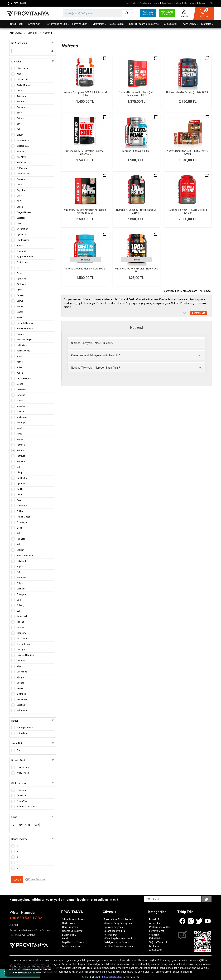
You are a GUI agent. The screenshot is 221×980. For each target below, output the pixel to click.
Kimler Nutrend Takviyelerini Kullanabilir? (95, 355)
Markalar (207, 24)
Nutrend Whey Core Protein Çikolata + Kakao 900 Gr (85, 152)
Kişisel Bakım (118, 24)
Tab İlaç (20, 622)
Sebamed (21, 561)
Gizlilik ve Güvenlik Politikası (118, 946)
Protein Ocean (24, 517)
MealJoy (21, 406)
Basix (19, 113)
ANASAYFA (16, 33)
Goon (19, 318)
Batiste (20, 118)
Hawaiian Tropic (24, 340)
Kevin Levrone (23, 351)
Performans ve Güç (57, 24)
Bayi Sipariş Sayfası (172, 3)
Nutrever (21, 456)
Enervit (20, 246)
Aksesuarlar (172, 24)
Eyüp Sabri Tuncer (25, 257)
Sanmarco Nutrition (26, 556)
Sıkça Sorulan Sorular (74, 919)
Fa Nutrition (22, 262)
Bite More (21, 157)
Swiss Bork (22, 616)
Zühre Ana (22, 711)
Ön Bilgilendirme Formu (116, 942)
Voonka (20, 683)
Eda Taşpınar (23, 240)
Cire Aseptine (23, 174)
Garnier (20, 306)
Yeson (20, 688)
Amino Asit (35, 24)
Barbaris (21, 107)
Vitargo (20, 677)
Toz (18, 750)
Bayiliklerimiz (69, 935)
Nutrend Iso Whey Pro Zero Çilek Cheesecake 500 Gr (136, 94)
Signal (20, 567)
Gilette (20, 312)
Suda (19, 611)
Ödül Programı (70, 927)
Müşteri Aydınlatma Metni (118, 938)
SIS (18, 572)
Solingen (21, 589)
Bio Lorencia (23, 140)
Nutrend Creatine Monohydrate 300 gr (85, 269)
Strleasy (21, 605)
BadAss (21, 102)
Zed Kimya (22, 699)
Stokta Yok (22, 801)
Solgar (20, 583)
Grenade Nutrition (25, 323)
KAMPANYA (190, 24)
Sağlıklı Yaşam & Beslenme (145, 24)
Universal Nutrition (26, 655)
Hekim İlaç (22, 345)
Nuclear (20, 439)
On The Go (22, 478)
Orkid (19, 495)
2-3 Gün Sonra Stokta (27, 807)
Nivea (19, 434)
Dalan (20, 185)
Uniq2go (21, 650)
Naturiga (21, 423)
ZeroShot (21, 705)
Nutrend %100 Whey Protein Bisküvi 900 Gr (136, 270)
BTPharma (22, 168)
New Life (21, 428)
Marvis (20, 401)
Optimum (21, 484)
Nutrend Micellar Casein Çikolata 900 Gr (188, 92)
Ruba (19, 544)
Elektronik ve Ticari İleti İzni (118, 919)
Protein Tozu (17, 24)
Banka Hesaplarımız (73, 946)
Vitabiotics (22, 672)
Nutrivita (21, 461)
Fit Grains (21, 284)
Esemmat (21, 251)
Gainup (20, 301)
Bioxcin (20, 152)
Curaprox (21, 179)
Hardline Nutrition (25, 329)
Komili (20, 362)
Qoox (19, 528)
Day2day (21, 190)
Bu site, (86, 977)
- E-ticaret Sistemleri (112, 977)
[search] (97, 13)
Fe (18, 268)
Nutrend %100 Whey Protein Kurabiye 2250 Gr (136, 211)
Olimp (20, 473)
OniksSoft (95, 977)
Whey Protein (23, 773)
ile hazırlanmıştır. (131, 977)
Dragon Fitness (24, 212)
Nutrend (47, 33)
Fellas (20, 273)
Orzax (20, 500)
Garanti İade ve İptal (114, 931)
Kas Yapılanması (25, 728)
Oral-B (20, 489)
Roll (19, 533)
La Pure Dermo (24, 378)
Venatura (21, 661)
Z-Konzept (22, 694)
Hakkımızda (190, 3)
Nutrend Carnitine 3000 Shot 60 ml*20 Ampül (188, 152)
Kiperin (20, 356)
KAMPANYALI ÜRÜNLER (167, 13)
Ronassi (21, 539)
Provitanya (22, 522)
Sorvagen (21, 594)
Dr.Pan (20, 207)
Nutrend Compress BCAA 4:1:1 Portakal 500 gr (85, 94)
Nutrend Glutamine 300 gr (136, 151)
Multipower (22, 417)
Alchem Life (22, 80)
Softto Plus (22, 578)
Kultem (20, 373)
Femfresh (21, 279)
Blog (212, 3)
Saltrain (20, 550)
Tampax (20, 628)
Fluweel (20, 295)
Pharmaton (22, 506)
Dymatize (21, 235)
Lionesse (21, 390)
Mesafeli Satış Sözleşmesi (118, 923)
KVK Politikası (111, 935)
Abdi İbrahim (23, 68)
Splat (19, 600)
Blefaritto (21, 163)
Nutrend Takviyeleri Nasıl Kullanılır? (92, 343)
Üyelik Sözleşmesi (113, 927)
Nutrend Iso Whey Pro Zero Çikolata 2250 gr (188, 211)
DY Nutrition (22, 229)
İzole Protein (23, 767)
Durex (20, 223)
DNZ (19, 201)
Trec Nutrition (23, 644)
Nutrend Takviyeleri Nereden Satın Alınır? (95, 368)
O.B (18, 467)
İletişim (203, 3)
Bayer (20, 124)
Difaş (19, 196)
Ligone (20, 384)
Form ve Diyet (81, 24)
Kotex (19, 367)
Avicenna (21, 96)
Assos (20, 91)
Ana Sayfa (131, 3)
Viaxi (19, 666)
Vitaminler (99, 24)
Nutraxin (21, 445)
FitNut (20, 290)
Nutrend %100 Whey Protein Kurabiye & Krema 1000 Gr (85, 211)
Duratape (21, 218)
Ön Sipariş (21, 796)
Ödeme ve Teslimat (73, 931)
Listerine (21, 395)
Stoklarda (21, 790)
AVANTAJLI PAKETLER (148, 13)
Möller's (21, 412)
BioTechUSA (23, 146)
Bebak (20, 129)
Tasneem (21, 633)
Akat (19, 74)
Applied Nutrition (25, 85)
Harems (21, 334)
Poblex (20, 511)
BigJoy (20, 135)
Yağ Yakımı (22, 733)
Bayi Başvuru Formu (149, 3)
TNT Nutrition (23, 639)
